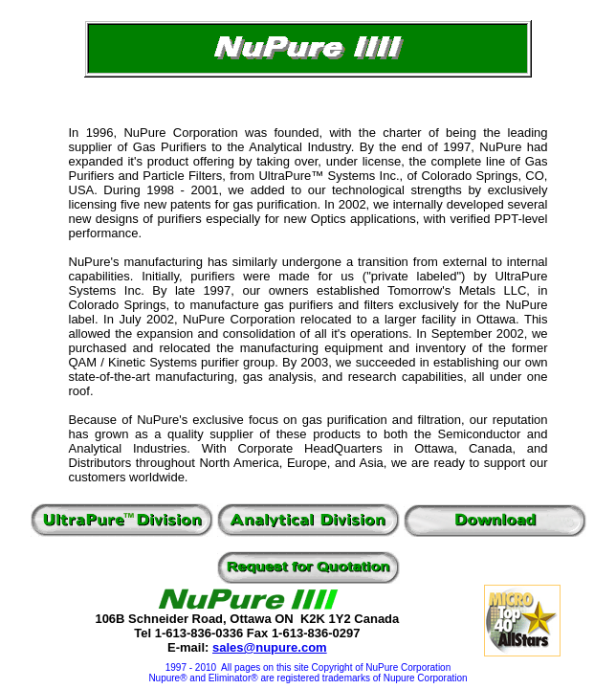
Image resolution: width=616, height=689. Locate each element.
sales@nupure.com (270, 647)
